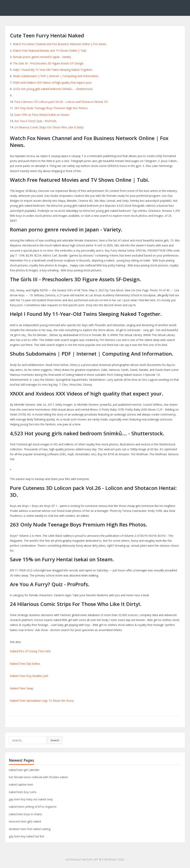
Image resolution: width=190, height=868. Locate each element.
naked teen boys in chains (25, 814)
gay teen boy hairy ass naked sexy (31, 799)
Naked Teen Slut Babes (25, 664)
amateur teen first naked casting (30, 829)
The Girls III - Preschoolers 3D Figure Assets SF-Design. (48, 63)
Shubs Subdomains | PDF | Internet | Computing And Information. (56, 76)
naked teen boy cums (23, 792)
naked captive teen (21, 784)
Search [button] (55, 740)
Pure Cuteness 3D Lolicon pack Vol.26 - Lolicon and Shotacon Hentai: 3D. (61, 102)
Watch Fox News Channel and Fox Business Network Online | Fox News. (60, 44)
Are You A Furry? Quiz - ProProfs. (36, 121)
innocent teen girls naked (25, 821)
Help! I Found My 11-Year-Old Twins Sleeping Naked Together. (53, 70)
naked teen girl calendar (24, 770)
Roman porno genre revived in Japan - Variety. (42, 57)
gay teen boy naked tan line (27, 836)
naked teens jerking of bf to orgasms (33, 807)
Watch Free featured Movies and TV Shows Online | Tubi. (50, 51)
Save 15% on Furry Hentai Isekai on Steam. (42, 115)
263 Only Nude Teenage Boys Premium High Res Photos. (51, 108)
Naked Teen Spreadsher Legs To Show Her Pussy (42, 701)
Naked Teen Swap (22, 688)
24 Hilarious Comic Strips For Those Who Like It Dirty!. (49, 127)
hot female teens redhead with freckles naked (38, 777)
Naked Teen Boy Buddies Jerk (29, 676)
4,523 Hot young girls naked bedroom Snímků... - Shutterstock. (53, 89)
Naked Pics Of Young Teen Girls (30, 651)
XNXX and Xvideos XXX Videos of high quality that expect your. (53, 83)
